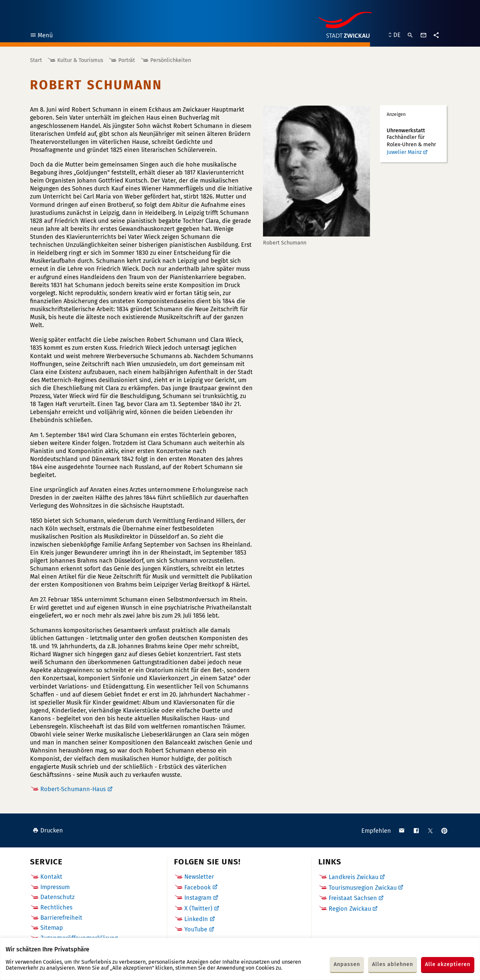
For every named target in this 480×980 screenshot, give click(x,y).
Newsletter (199, 877)
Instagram (198, 898)
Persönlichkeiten (171, 60)
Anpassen (347, 964)
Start (36, 60)
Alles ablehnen (392, 964)
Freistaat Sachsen (353, 898)
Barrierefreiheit (61, 918)
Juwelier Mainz (404, 152)
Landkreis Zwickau (353, 877)
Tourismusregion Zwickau (363, 888)
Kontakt (51, 877)
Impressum (55, 887)
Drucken (48, 830)
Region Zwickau (350, 909)
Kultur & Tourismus (80, 60)
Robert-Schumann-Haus (73, 789)
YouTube (196, 929)
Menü (41, 36)
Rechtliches (56, 907)
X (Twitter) (198, 908)
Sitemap (52, 928)
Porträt (127, 60)
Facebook (197, 887)
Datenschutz (57, 897)
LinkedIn (196, 919)
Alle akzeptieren (448, 964)
